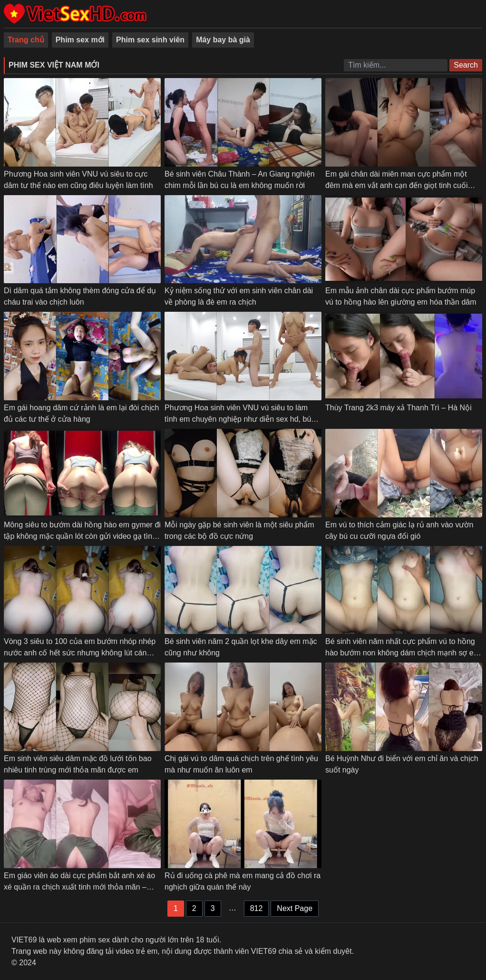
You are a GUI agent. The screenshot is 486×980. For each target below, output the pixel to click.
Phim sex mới (80, 40)
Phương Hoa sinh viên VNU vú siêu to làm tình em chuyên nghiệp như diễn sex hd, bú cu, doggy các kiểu (238, 419)
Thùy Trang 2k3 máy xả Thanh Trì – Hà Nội (399, 408)
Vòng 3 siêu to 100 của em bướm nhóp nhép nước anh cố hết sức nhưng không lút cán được (80, 653)
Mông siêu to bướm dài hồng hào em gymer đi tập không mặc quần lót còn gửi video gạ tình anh (82, 536)
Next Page (295, 908)
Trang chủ (26, 40)
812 (257, 908)
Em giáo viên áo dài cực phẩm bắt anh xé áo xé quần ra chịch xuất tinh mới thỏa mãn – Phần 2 (79, 887)
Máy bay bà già (223, 40)
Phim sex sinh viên (150, 40)
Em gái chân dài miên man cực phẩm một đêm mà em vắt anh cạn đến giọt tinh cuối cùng (397, 185)
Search (466, 65)
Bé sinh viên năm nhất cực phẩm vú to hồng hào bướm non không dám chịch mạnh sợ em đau (403, 653)
